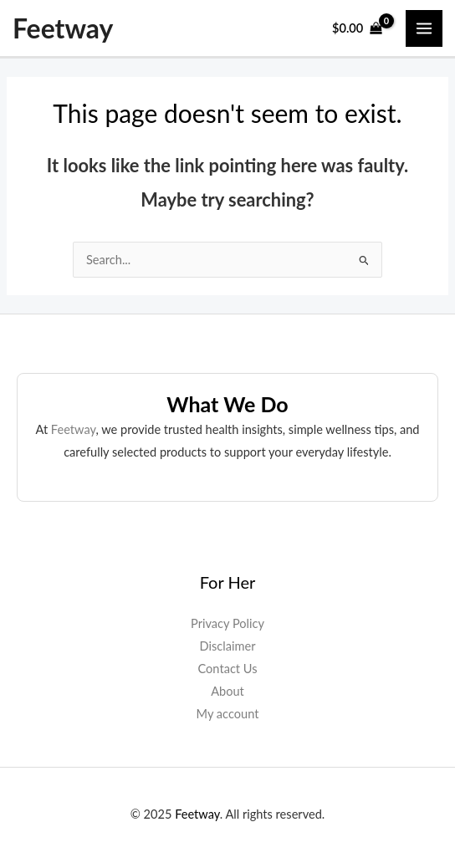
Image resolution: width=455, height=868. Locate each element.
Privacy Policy (227, 623)
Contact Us (228, 669)
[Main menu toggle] (424, 28)
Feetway (63, 28)
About (227, 691)
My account (228, 714)
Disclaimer (228, 646)
